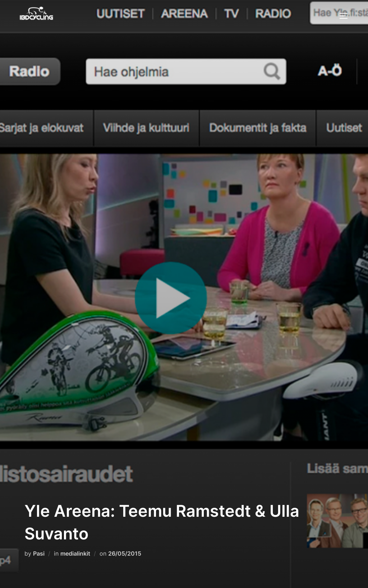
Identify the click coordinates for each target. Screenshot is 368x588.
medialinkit (75, 553)
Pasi (39, 553)
